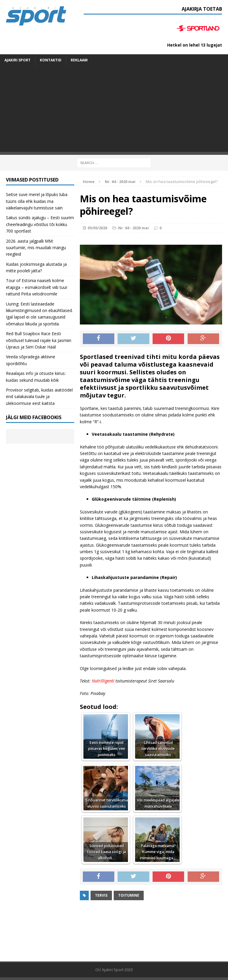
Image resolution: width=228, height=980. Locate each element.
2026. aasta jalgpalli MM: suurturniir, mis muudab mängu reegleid (36, 248)
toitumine (129, 895)
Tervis (101, 895)
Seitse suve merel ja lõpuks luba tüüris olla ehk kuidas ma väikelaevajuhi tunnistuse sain (37, 201)
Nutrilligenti (103, 681)
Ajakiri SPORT (18, 60)
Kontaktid (51, 60)
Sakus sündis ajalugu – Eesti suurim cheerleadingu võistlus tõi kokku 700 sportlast (40, 224)
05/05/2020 (97, 228)
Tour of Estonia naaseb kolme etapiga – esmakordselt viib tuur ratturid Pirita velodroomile (37, 287)
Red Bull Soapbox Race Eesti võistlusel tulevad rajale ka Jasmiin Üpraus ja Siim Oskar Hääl (39, 340)
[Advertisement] (114, 110)
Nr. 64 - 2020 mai (133, 228)
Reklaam (79, 60)
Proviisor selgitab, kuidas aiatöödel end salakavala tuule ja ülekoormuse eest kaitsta (39, 397)
